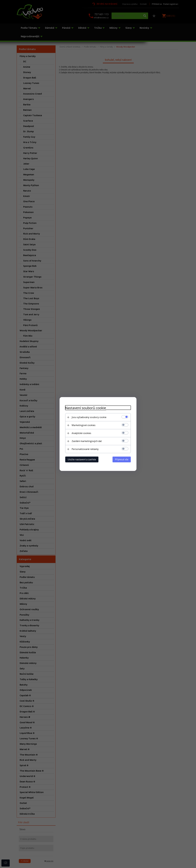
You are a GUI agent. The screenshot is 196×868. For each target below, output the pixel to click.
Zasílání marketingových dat (87, 441)
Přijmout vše (122, 459)
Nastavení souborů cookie (86, 408)
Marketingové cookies (84, 425)
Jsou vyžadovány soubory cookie (89, 417)
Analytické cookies (81, 433)
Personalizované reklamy (85, 449)
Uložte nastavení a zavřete (82, 459)
